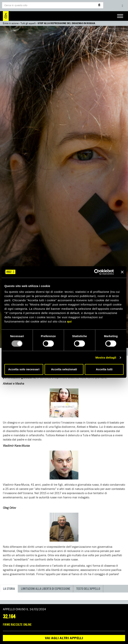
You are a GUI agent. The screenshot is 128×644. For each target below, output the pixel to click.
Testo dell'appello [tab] (88, 589)
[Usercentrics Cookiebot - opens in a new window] (97, 272)
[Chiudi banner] (122, 272)
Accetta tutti (104, 369)
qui (69, 321)
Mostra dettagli (106, 357)
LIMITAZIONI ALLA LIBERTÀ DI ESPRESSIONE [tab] (46, 589)
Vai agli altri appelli (64, 638)
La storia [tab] (9, 589)
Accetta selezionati (64, 369)
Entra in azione (11, 23)
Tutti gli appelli (28, 23)
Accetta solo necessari (24, 369)
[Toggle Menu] (120, 16)
